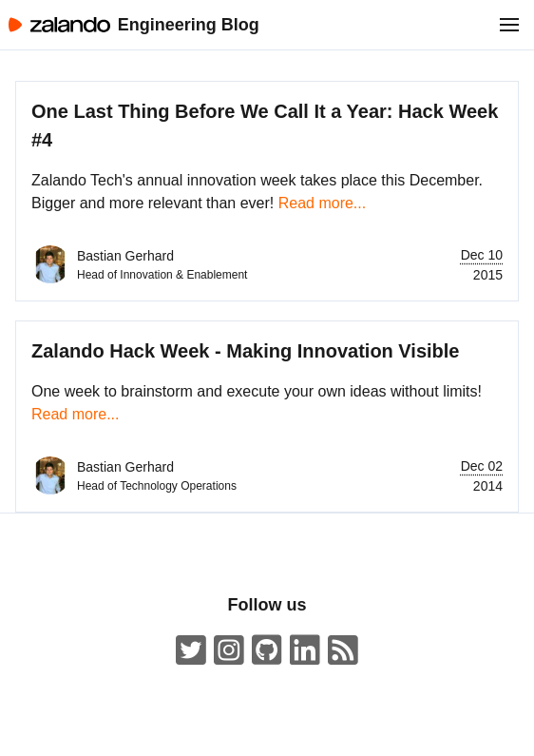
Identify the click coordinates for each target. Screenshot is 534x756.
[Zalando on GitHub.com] (267, 651)
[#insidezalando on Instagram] (229, 651)
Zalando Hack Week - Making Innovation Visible (245, 351)
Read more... (322, 203)
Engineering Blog (189, 25)
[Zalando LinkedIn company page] (305, 651)
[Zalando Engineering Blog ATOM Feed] (343, 651)
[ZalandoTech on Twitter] (191, 651)
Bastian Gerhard (125, 256)
